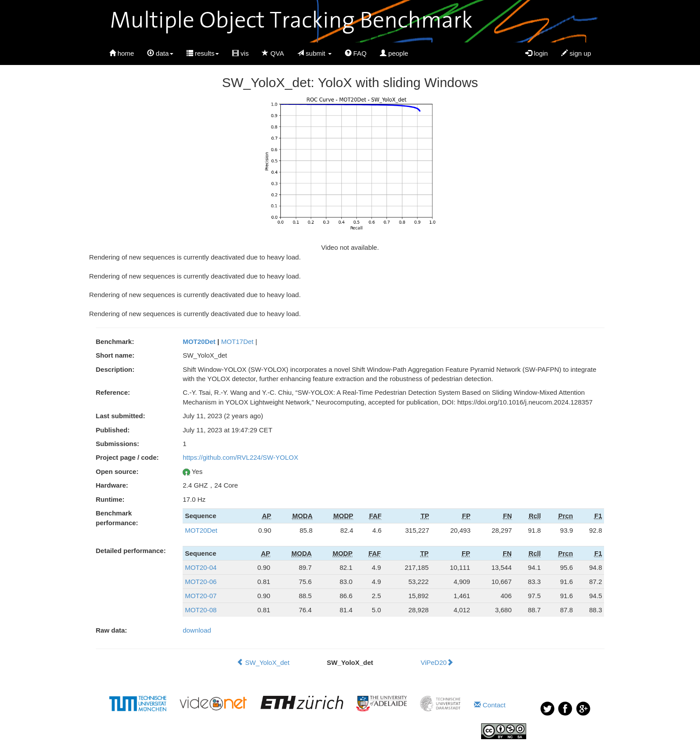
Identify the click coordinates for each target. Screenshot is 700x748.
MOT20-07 (201, 596)
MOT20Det (199, 342)
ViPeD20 (437, 662)
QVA (273, 53)
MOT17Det (237, 342)
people (394, 53)
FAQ (356, 53)
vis (241, 53)
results (203, 53)
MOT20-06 (201, 582)
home (122, 53)
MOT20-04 (201, 567)
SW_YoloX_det (263, 662)
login (537, 53)
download (197, 630)
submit (314, 53)
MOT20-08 (201, 610)
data (160, 53)
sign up (576, 53)
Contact (490, 705)
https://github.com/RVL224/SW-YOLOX (240, 457)
